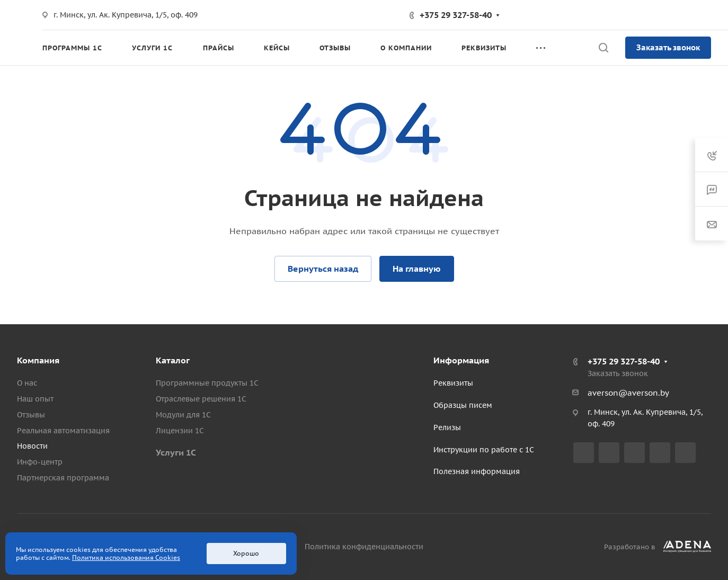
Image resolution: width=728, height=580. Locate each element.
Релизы (447, 427)
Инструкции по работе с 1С (484, 450)
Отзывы (31, 415)
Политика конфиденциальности (364, 547)
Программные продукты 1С (207, 383)
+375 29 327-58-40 (456, 15)
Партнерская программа (63, 478)
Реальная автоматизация (63, 431)
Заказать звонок (668, 47)
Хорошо (246, 553)
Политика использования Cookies (126, 557)
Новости (32, 446)
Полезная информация (477, 471)
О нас (27, 383)
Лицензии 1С (180, 431)
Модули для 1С (183, 415)
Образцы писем (463, 405)
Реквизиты (453, 383)
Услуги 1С (176, 452)
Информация (461, 360)
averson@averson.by (628, 393)
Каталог (173, 360)
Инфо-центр (40, 462)
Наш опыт (35, 399)
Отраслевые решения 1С (201, 399)
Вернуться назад (323, 269)
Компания (38, 360)
